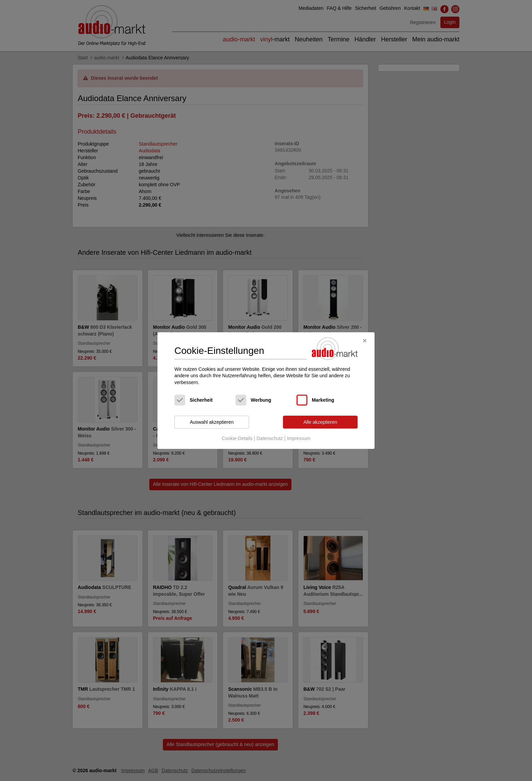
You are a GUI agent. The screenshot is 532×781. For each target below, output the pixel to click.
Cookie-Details (237, 438)
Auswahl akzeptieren (212, 422)
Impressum (298, 438)
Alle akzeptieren (320, 422)
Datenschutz (270, 438)
